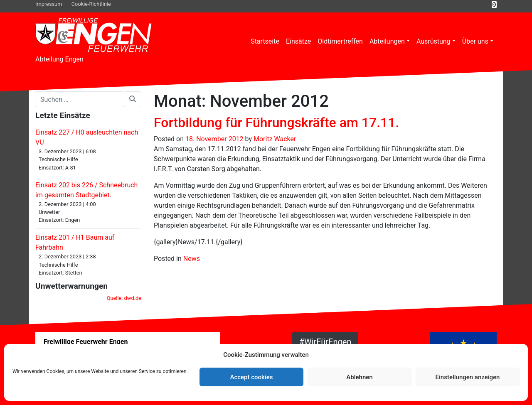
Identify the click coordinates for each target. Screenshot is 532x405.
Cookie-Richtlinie (91, 4)
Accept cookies (251, 377)
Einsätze (298, 41)
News (192, 259)
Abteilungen (387, 41)
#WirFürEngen (325, 342)
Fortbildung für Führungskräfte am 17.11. (276, 123)
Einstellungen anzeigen (468, 377)
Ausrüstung (433, 41)
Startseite (265, 41)
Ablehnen (359, 377)
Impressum (49, 4)
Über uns (475, 41)
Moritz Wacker (275, 139)
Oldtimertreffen (340, 41)
